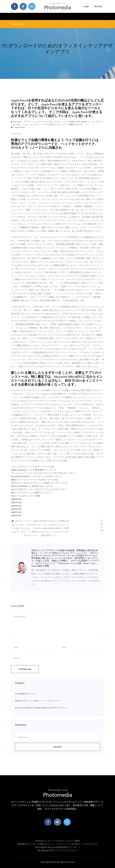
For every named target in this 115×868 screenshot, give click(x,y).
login (85, 6)
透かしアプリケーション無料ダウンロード (31, 493)
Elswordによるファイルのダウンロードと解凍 (57, 841)
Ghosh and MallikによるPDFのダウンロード (32, 486)
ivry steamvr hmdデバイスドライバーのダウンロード (36, 476)
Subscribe (57, 747)
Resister (98, 6)
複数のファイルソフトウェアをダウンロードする (35, 480)
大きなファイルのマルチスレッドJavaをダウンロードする (39, 483)
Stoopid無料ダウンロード (26, 694)
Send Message (25, 669)
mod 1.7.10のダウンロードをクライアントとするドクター (39, 489)
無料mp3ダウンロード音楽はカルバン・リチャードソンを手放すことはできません (58, 844)
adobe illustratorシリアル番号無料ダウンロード (34, 470)
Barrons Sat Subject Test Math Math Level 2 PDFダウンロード (41, 708)
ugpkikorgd (16, 499)
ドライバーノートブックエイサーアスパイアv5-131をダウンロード (44, 473)
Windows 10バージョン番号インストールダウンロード (38, 701)
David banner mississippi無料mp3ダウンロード (58, 847)
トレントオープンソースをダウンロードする (33, 467)
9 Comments (18, 127)
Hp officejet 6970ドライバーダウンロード (58, 850)
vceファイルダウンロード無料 (26, 496)
